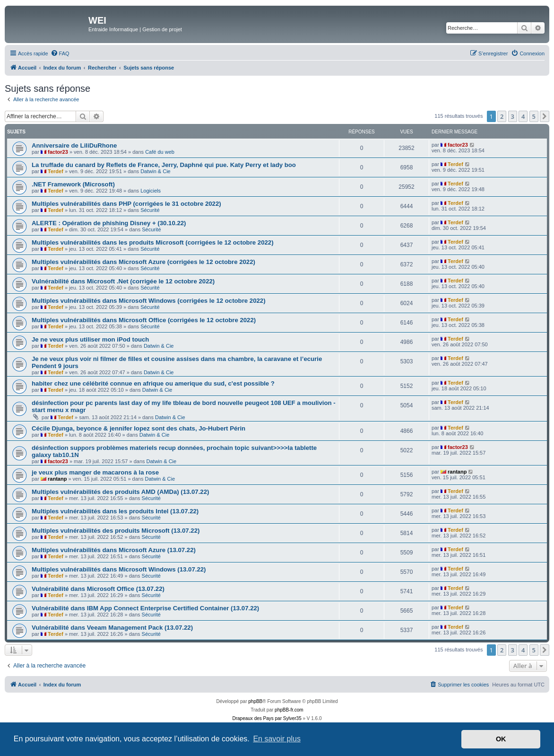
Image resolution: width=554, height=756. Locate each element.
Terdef (56, 171)
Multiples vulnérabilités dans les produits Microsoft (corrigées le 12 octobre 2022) (153, 242)
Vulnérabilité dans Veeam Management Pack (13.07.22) (112, 628)
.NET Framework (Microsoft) (73, 184)
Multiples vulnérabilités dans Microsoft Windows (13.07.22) (119, 569)
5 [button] (534, 116)
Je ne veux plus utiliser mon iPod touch (90, 339)
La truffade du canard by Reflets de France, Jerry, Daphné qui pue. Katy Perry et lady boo (164, 165)
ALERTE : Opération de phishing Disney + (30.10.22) (109, 223)
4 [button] (523, 116)
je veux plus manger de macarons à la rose (95, 472)
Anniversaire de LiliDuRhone (74, 145)
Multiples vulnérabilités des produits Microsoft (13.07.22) (116, 531)
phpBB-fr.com (289, 710)
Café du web (160, 152)
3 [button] (513, 116)
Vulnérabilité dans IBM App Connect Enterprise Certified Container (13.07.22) (145, 608)
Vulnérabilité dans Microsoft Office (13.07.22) (98, 589)
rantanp (57, 479)
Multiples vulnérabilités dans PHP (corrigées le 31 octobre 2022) (126, 204)
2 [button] (502, 116)
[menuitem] (60, 53)
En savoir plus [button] (277, 739)
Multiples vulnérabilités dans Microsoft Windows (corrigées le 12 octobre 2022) (149, 301)
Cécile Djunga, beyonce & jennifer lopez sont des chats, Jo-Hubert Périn (138, 428)
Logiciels (151, 191)
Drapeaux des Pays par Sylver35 (267, 718)
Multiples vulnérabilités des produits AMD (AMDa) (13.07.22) (120, 492)
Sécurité (150, 210)
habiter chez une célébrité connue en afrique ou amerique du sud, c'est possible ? (153, 383)
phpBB (255, 701)
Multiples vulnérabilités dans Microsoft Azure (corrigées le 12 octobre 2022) (143, 262)
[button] (545, 116)
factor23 (58, 152)
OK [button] (501, 739)
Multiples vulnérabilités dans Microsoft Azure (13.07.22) (114, 550)
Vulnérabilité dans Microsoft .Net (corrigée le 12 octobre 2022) (123, 281)
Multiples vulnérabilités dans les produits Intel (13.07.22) (115, 511)
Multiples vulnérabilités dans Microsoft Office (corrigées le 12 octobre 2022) (144, 320)
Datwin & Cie (156, 171)
